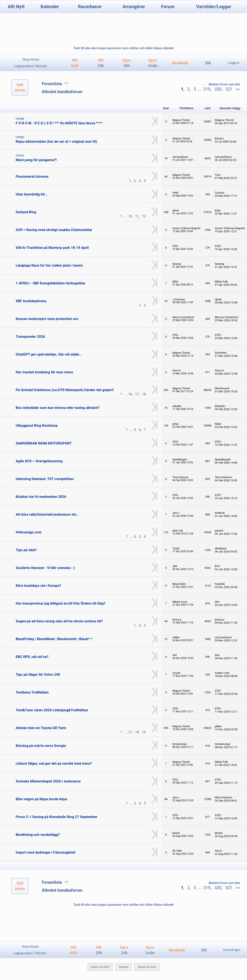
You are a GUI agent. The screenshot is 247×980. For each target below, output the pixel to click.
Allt (101, 63)
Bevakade (180, 63)
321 (229, 89)
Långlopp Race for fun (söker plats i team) (49, 265)
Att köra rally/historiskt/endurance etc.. (47, 514)
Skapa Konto (31, 59)
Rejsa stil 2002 (100, 967)
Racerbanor (90, 7)
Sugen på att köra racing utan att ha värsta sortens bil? (59, 621)
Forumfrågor (232, 950)
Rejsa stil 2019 (147, 967)
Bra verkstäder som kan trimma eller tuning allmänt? (58, 408)
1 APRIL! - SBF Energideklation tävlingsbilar (51, 283)
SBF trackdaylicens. (31, 301)
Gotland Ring (26, 212)
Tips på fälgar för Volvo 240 (38, 674)
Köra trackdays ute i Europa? (38, 586)
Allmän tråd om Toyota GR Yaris (41, 728)
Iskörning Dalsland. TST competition (45, 479)
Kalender (50, 7)
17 (137, 394)
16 (130, 394)
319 (207, 89)
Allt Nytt (16, 7)
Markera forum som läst (224, 84)
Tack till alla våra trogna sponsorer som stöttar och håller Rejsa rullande (123, 48)
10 (130, 216)
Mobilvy (123, 967)
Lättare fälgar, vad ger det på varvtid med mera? (54, 763)
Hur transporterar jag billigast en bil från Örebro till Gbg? (61, 603)
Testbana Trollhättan (32, 692)
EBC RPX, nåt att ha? (32, 657)
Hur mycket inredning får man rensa (44, 372)
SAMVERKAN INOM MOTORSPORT (44, 443)
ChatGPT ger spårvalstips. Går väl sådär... (49, 354)
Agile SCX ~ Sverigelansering (39, 461)
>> (237, 89)
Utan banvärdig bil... (32, 194)
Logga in (234, 63)
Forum (168, 7)
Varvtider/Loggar (214, 7)
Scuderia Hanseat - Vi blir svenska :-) (45, 568)
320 (218, 89)
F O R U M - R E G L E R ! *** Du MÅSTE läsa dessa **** (59, 123)
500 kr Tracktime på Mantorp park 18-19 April (52, 248)
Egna (127, 63)
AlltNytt (75, 63)
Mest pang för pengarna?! (36, 160)
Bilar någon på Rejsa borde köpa (41, 799)
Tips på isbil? (26, 550)
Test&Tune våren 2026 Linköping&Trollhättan (52, 710)
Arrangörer (134, 7)
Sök (208, 63)
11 (137, 216)
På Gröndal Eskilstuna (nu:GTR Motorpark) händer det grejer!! (65, 390)
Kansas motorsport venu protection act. (47, 319)
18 (144, 394)
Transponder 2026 (30, 337)
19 (144, 732)
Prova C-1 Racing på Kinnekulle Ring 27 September (57, 817)
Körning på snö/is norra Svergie (41, 746)
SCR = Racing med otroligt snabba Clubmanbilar (54, 230)
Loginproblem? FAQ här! (31, 66)
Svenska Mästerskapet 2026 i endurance (48, 781)
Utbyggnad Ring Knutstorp (37, 425)
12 (144, 216)
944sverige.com (29, 532)
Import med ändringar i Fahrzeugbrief (46, 852)
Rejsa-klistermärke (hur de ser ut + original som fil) (56, 141)
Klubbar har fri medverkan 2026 (41, 497)
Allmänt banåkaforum (62, 92)
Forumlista (56, 84)
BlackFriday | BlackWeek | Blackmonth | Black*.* (54, 639)
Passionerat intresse (32, 176)
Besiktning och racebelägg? (38, 835)
